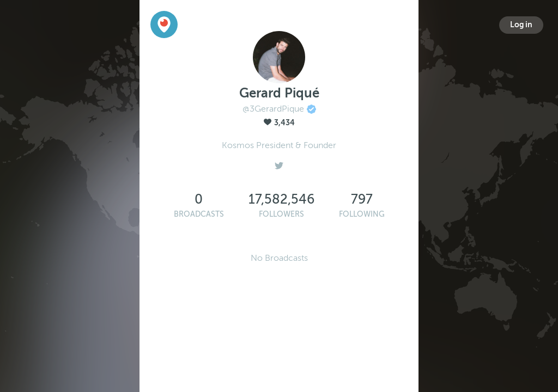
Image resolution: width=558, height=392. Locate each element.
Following (362, 214)
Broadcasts (199, 214)
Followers (281, 214)
